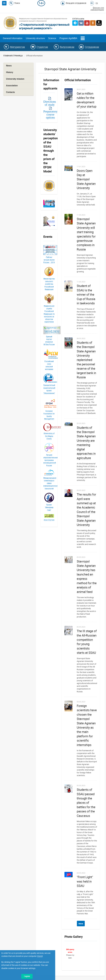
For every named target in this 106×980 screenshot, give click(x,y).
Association (12, 86)
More (81, 924)
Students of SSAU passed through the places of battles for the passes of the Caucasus (86, 803)
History (10, 72)
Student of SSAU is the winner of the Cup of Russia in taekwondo (86, 295)
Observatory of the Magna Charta (49, 436)
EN (97, 3)
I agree (27, 976)
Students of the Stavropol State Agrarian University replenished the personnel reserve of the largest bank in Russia (86, 360)
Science (52, 38)
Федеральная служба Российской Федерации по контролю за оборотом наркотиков (49, 314)
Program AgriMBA (68, 38)
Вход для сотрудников (76, 3)
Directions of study (50, 103)
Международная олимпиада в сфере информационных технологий (50, 483)
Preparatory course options (50, 114)
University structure (35, 38)
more (40, 956)
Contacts (10, 92)
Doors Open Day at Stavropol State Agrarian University (86, 179)
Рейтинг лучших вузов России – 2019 (49, 260)
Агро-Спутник (49, 520)
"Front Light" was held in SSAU (85, 881)
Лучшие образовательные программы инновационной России (50, 460)
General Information (13, 38)
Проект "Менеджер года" (49, 507)
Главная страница (13, 56)
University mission (15, 79)
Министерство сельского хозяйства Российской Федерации (49, 284)
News (9, 66)
